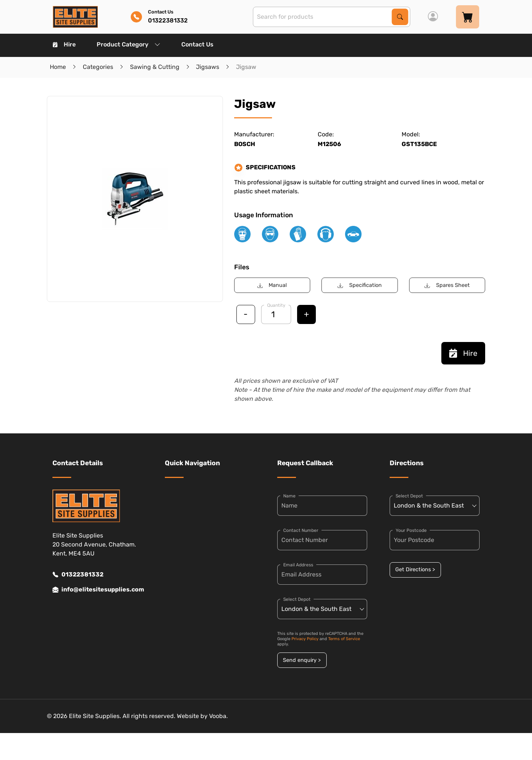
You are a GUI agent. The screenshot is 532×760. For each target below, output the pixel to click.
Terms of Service (344, 639)
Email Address (298, 565)
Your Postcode (411, 530)
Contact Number (301, 530)
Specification (359, 285)
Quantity (276, 305)
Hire (64, 44)
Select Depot (297, 599)
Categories (98, 67)
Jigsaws (208, 67)
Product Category (129, 44)
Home (58, 67)
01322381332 (78, 575)
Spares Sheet (447, 285)
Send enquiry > (302, 660)
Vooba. (218, 716)
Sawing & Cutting (155, 67)
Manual (272, 285)
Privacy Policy (305, 639)
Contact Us (197, 44)
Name (289, 496)
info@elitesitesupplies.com (97, 590)
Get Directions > (415, 570)
